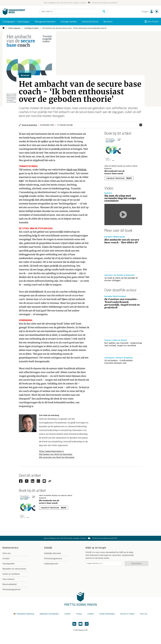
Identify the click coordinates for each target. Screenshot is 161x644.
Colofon (67, 614)
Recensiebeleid (10, 584)
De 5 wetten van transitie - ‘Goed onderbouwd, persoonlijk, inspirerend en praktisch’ (122, 303)
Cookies (91, 614)
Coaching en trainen (31, 28)
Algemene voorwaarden (49, 614)
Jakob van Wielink (76, 170)
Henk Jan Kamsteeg (29, 125)
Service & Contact (127, 614)
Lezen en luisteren (11, 574)
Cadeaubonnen (51, 564)
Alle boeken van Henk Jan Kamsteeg (56, 454)
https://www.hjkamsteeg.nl (51, 451)
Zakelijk (48, 548)
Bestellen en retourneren (14, 569)
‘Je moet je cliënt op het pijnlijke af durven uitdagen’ (121, 279)
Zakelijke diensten (53, 553)
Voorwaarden (9, 564)
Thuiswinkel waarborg (24, 614)
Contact (6, 558)
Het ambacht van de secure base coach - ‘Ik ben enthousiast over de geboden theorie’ (74, 28)
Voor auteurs (8, 579)
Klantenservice (10, 548)
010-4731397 (153, 22)
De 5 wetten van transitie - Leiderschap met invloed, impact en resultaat (123, 344)
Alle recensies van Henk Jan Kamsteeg (57, 457)
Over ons (7, 553)
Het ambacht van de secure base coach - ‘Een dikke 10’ (122, 241)
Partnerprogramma (12, 589)
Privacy (79, 614)
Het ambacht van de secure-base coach (115, 172)
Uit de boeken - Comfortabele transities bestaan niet (119, 362)
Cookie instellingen (107, 614)
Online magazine (14, 28)
